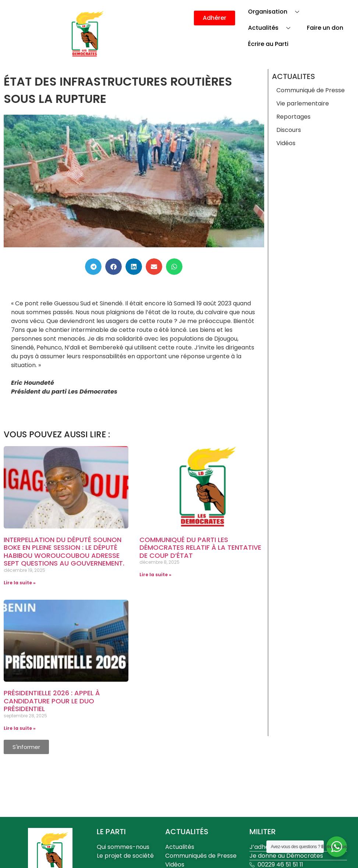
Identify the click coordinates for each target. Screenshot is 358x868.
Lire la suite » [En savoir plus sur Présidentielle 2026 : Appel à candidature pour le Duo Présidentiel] (20, 728)
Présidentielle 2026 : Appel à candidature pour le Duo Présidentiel (52, 701)
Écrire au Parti (268, 44)
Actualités (272, 28)
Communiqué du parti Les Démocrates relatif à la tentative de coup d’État (200, 548)
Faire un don (325, 28)
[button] (93, 267)
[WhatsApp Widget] (337, 847)
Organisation (276, 12)
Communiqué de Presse (311, 90)
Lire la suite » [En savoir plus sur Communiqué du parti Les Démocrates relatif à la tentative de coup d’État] (155, 575)
